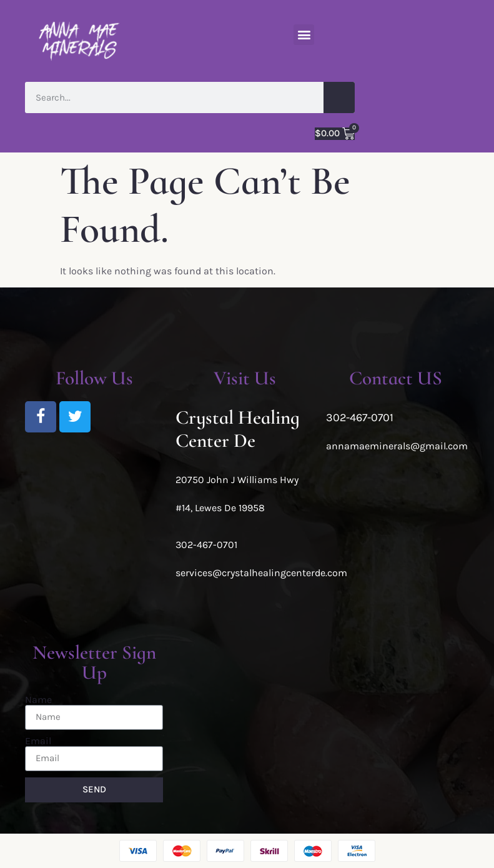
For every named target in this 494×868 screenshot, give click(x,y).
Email (38, 741)
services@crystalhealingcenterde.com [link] (261, 573)
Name (38, 700)
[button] (304, 35)
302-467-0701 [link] (206, 545)
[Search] (339, 97)
